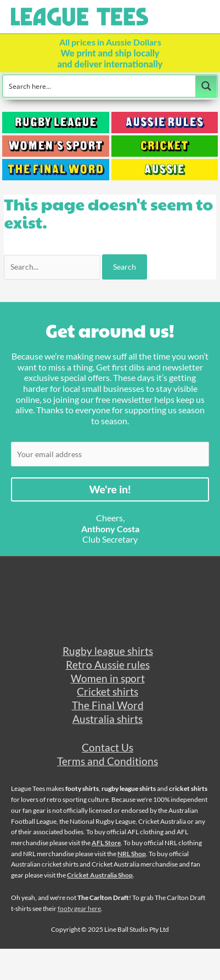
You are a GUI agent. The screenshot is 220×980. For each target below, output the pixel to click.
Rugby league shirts (108, 651)
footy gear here (79, 908)
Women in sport (108, 678)
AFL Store (106, 843)
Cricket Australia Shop (100, 875)
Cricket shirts (108, 691)
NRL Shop (132, 854)
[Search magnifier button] (206, 86)
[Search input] (100, 86)
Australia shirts (108, 719)
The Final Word (108, 705)
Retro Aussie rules (108, 665)
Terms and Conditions (108, 761)
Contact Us (108, 747)
